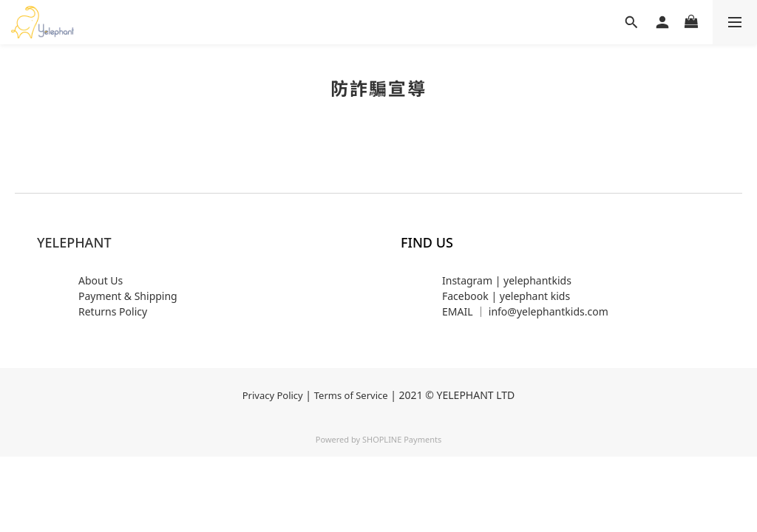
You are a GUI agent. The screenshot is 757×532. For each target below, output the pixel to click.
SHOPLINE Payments (402, 439)
